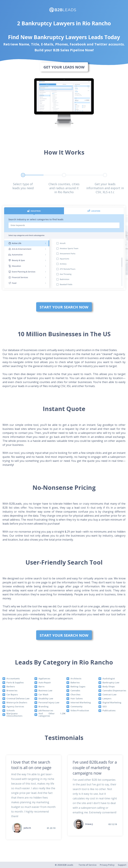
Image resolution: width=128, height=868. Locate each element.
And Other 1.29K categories (52, 715)
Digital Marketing (112, 702)
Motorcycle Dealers (17, 702)
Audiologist (109, 678)
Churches (75, 694)
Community (76, 706)
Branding (43, 706)
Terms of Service (87, 865)
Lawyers (107, 698)
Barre (41, 686)
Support (122, 865)
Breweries (12, 690)
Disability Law (46, 698)
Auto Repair (45, 682)
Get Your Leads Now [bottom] (64, 67)
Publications (109, 710)
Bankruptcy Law (111, 682)
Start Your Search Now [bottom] (64, 307)
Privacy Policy (107, 865)
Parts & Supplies (15, 682)
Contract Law (109, 694)
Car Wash (43, 694)
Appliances (44, 678)
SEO (105, 706)
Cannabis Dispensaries (114, 690)
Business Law (45, 690)
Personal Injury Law (49, 702)
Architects (76, 678)
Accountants (13, 678)
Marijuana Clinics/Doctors (14, 715)
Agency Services (15, 706)
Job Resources (46, 710)
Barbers (11, 686)
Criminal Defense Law (18, 698)
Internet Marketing (81, 702)
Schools (11, 710)
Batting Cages (78, 686)
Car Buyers (12, 694)
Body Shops (109, 686)
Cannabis (75, 690)
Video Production (80, 710)
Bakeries (75, 682)
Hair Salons (77, 698)
